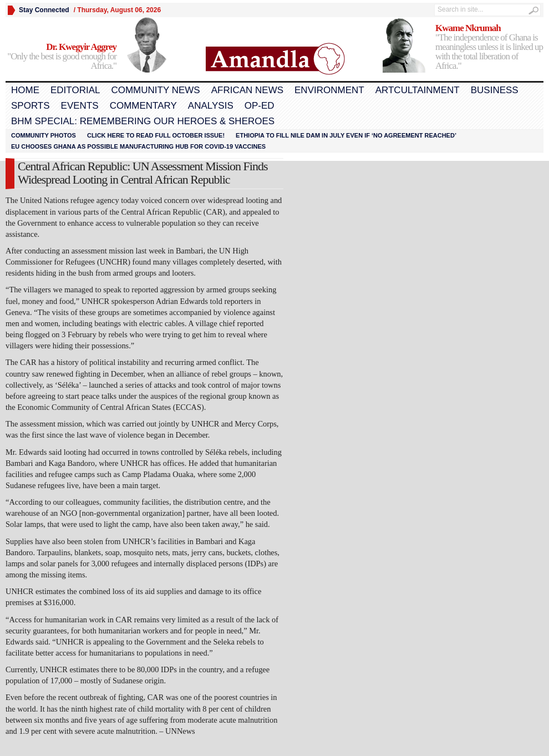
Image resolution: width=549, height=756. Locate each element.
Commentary (143, 106)
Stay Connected (44, 10)
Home (25, 90)
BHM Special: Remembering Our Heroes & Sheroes (143, 121)
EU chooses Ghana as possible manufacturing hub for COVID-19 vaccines (138, 146)
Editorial (75, 90)
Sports (30, 106)
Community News (155, 90)
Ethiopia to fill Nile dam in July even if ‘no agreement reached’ (346, 135)
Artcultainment (418, 90)
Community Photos (44, 135)
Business (495, 90)
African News (247, 90)
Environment (329, 90)
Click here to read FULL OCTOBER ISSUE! (156, 135)
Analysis (211, 106)
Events (80, 106)
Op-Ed (260, 106)
